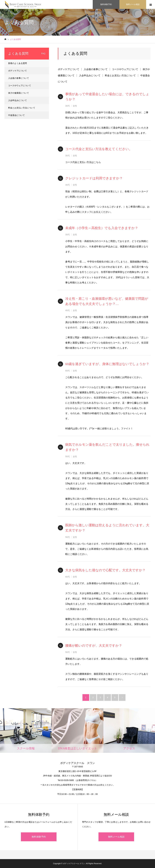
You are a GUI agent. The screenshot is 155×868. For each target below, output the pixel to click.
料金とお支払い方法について (120, 75)
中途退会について (16, 115)
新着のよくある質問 (18, 63)
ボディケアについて (69, 69)
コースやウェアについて (125, 69)
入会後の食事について (96, 69)
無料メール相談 (116, 837)
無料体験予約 (39, 837)
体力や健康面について (19, 93)
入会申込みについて (90, 75)
